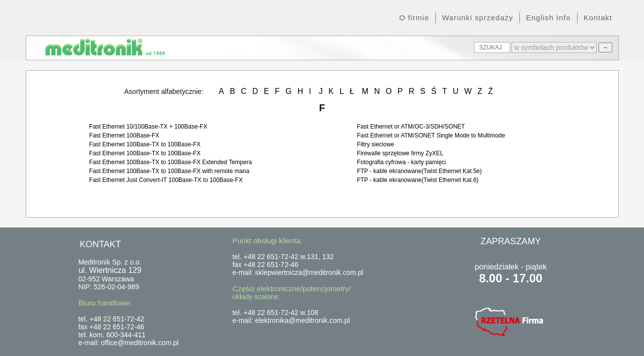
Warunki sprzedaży (477, 18)
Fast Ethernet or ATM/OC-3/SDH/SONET (411, 127)
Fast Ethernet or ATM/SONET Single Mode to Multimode (431, 135)
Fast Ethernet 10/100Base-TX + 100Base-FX (148, 127)
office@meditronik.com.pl (140, 343)
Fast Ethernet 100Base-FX (124, 135)
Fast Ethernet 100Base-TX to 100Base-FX (145, 144)
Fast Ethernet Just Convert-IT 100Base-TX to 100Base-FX (166, 180)
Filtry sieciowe (375, 144)
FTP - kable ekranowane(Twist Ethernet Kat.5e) (419, 171)
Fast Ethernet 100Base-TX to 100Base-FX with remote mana (169, 171)
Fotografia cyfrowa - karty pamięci (401, 162)
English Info (548, 18)
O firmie (414, 18)
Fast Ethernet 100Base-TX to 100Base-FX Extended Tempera (170, 162)
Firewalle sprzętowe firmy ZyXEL (400, 153)
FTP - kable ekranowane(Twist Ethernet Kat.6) (418, 180)
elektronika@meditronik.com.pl (302, 320)
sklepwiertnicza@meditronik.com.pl (309, 272)
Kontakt (598, 18)
